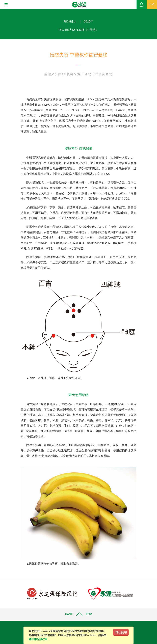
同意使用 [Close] (121, 632)
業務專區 (142, 5)
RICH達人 (70, 22)
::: (1, 11)
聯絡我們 (152, 5)
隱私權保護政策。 (39, 639)
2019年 (88, 22)
